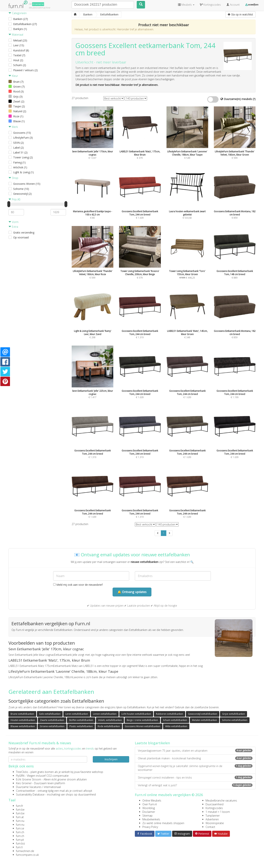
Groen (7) (19, 87)
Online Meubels (152, 800)
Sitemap (147, 816)
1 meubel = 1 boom (218, 812)
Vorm (13, 222)
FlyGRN (20, 776)
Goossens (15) (22, 133)
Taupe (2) (19, 106)
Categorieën (18, 13)
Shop (13, 178)
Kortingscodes (214, 808)
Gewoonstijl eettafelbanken (203, 714)
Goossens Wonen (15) (27, 184)
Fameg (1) (19, 162)
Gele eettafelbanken (50, 714)
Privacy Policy (150, 827)
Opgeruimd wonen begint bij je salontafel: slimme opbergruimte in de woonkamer (195, 768)
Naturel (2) (20, 111)
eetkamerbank (161, 45)
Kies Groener (24, 783)
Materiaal (16, 35)
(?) (254, 99)
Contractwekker (26, 791)
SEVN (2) (18, 143)
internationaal (52, 787)
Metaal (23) (20, 40)
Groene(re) (38, 4)
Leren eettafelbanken (77, 714)
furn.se (20, 828)
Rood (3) (18, 91)
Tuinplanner (213, 816)
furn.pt (20, 840)
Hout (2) (18, 60)
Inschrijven (111, 759)
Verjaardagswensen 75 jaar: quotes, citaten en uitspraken (195, 751)
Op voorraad (21, 237)
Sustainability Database (30, 794)
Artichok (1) (20, 167)
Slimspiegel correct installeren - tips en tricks (195, 778)
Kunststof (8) (21, 50)
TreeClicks (22, 772)
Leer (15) (19, 45)
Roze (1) (18, 116)
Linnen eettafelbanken (105, 714)
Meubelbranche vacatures (221, 800)
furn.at (20, 817)
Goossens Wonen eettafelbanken (143, 726)
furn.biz (20, 843)
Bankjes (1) (20, 29)
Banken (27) (21, 19)
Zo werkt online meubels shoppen (163, 823)
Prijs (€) (14, 199)
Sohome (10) (21, 189)
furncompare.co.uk (27, 855)
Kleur (13, 76)
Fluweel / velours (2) (25, 70)
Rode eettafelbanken (109, 726)
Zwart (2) (19, 101)
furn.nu (20, 821)
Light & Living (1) (23, 172)
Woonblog (149, 808)
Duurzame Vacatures (29, 787)
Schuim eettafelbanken (175, 720)
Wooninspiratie (215, 823)
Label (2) (18, 148)
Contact (210, 827)
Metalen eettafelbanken (205, 720)
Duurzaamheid (215, 804)
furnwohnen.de (25, 851)
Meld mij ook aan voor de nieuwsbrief (78, 585)
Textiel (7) (19, 55)
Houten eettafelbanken (23, 720)
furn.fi (19, 847)
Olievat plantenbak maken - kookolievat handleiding (195, 758)
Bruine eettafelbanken (22, 714)
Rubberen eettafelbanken (170, 714)
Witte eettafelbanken (176, 726)
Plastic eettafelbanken (81, 726)
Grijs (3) (18, 97)
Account (233, 5)
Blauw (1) (19, 121)
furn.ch (20, 832)
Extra (13, 227)
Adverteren (212, 819)
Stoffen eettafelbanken (81, 720)
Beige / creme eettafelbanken (142, 720)
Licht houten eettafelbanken (136, 714)
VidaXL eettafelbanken (110, 720)
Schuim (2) (20, 65)
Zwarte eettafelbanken (52, 720)
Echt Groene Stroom (29, 779)
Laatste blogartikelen (152, 743)
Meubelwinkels (151, 819)
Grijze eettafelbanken (234, 714)
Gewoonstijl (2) (22, 194)
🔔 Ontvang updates (132, 592)
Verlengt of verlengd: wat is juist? (195, 785)
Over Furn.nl (150, 804)
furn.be (20, 810)
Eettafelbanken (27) (25, 24)
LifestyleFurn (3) (23, 138)
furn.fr (20, 806)
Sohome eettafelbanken (235, 720)
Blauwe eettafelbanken (23, 726)
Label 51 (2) (20, 152)
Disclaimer (149, 812)
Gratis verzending (24, 232)
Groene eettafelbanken (52, 726)
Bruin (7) (18, 82)
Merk (13, 127)
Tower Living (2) (23, 157)
